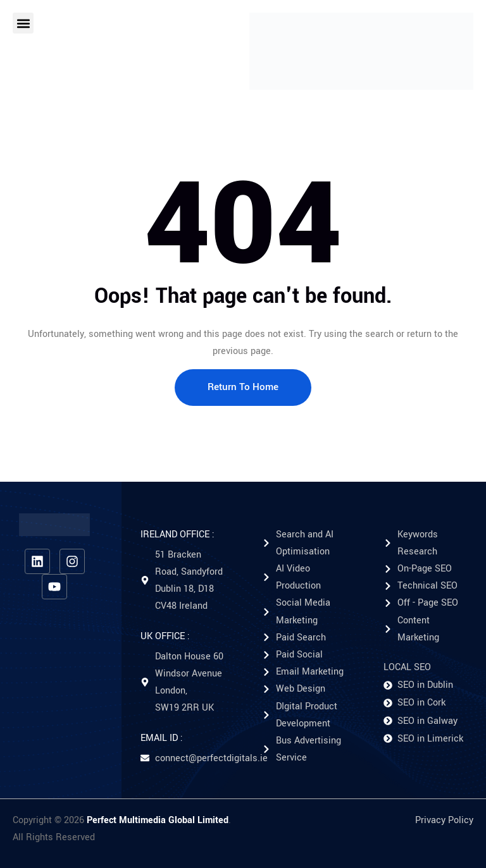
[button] (23, 23)
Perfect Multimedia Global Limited (158, 820)
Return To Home (243, 387)
